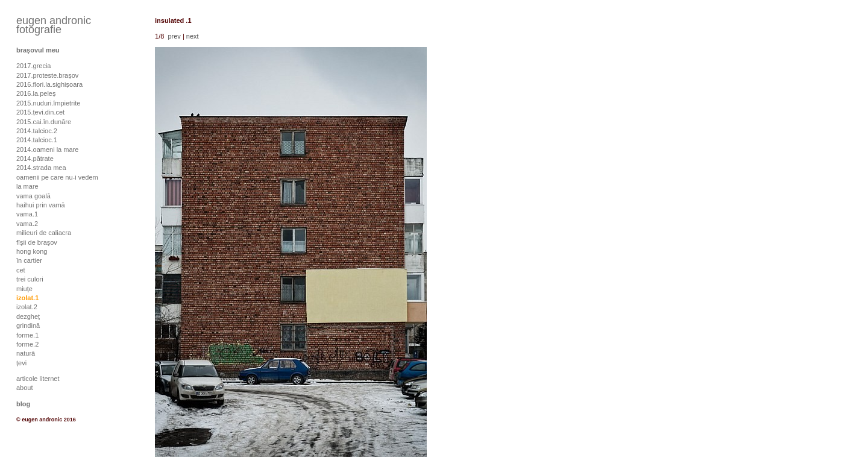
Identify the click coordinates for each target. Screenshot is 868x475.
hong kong (32, 251)
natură (26, 353)
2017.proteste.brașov (47, 75)
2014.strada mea (41, 168)
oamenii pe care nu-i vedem (57, 177)
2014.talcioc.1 (37, 140)
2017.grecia (34, 66)
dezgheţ (28, 316)
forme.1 (27, 335)
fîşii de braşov (37, 242)
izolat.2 (27, 307)
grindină (28, 326)
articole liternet (38, 379)
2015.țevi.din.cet (40, 112)
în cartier (29, 260)
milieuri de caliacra (44, 233)
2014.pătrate (35, 159)
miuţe (24, 289)
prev (174, 36)
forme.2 (27, 344)
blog (23, 404)
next (193, 36)
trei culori (30, 279)
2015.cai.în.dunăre (44, 122)
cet (21, 270)
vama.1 (27, 214)
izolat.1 (27, 298)
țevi (21, 363)
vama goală (33, 196)
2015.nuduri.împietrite (48, 103)
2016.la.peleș (36, 93)
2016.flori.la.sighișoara (49, 84)
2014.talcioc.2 (37, 131)
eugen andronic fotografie (54, 25)
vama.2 (27, 224)
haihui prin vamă (41, 205)
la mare (27, 186)
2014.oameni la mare (47, 149)
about (25, 388)
